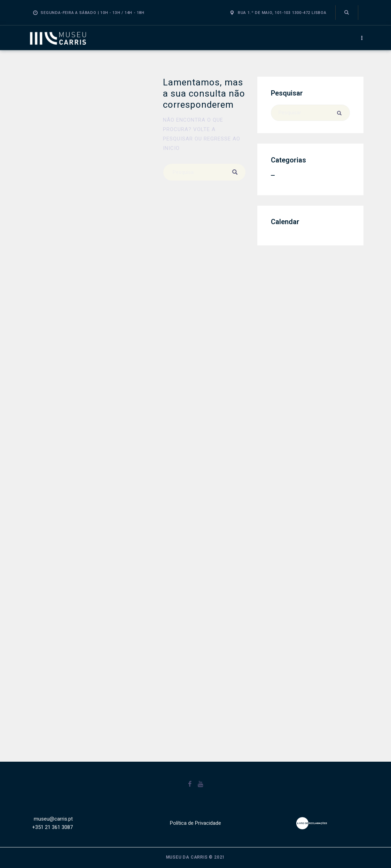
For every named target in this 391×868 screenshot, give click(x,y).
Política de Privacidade (195, 823)
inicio (171, 148)
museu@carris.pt (53, 819)
